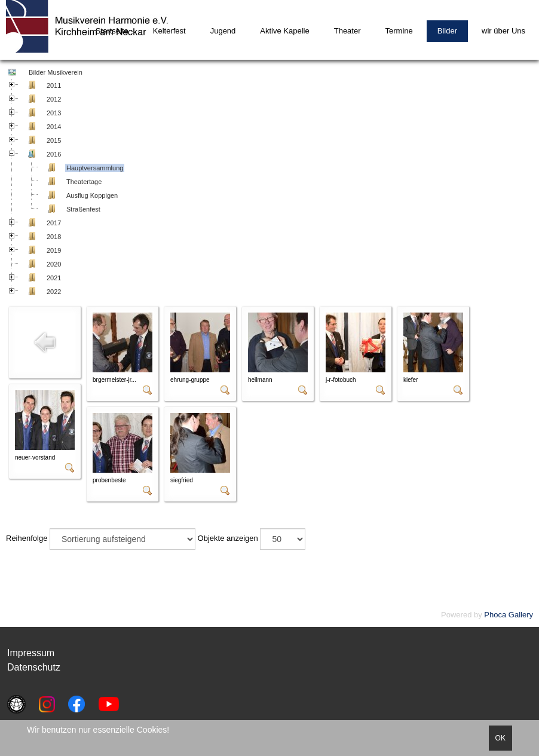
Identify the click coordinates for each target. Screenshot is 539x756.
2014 (54, 127)
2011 (54, 85)
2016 (54, 154)
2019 (54, 250)
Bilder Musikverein (55, 72)
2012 (54, 99)
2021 (54, 278)
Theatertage (84, 182)
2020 (54, 264)
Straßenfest (83, 209)
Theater (347, 31)
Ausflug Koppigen (92, 195)
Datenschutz (34, 667)
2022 (54, 292)
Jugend (223, 31)
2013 (54, 113)
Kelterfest (169, 31)
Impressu (27, 653)
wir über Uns (503, 31)
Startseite (112, 31)
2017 (54, 223)
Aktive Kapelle (284, 31)
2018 (54, 237)
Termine (399, 31)
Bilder (447, 31)
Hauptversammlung (95, 168)
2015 (54, 140)
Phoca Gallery (509, 615)
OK (500, 738)
